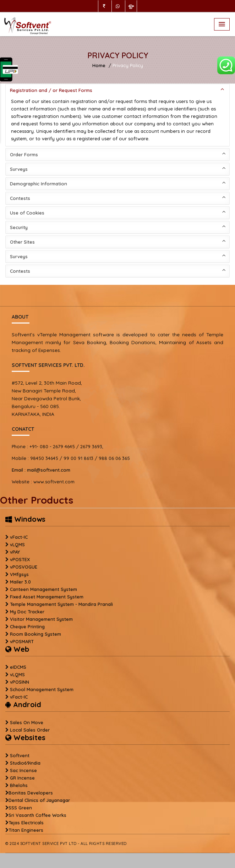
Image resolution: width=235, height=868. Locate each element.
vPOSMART (22, 641)
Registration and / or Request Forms (118, 90)
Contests (118, 198)
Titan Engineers (26, 830)
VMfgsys (19, 574)
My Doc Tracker (27, 612)
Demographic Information (118, 183)
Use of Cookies (118, 212)
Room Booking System (35, 634)
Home (99, 65)
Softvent (20, 755)
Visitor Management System (41, 619)
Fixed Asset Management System (47, 597)
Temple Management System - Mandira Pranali (61, 604)
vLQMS (17, 544)
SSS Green (20, 808)
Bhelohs (19, 785)
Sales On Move (27, 722)
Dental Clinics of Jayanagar (39, 800)
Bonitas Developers (31, 793)
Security (118, 227)
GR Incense (22, 778)
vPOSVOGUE (24, 567)
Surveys (118, 169)
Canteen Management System (43, 589)
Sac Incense (23, 770)
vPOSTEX (20, 559)
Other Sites (118, 241)
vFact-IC (19, 537)
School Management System (42, 689)
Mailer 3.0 (20, 582)
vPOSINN (20, 682)
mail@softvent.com (41, 470)
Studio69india (25, 763)
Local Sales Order (30, 730)
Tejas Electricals (26, 823)
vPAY (15, 552)
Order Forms (118, 154)
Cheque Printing (27, 626)
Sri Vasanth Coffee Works (37, 815)
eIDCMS (18, 667)
